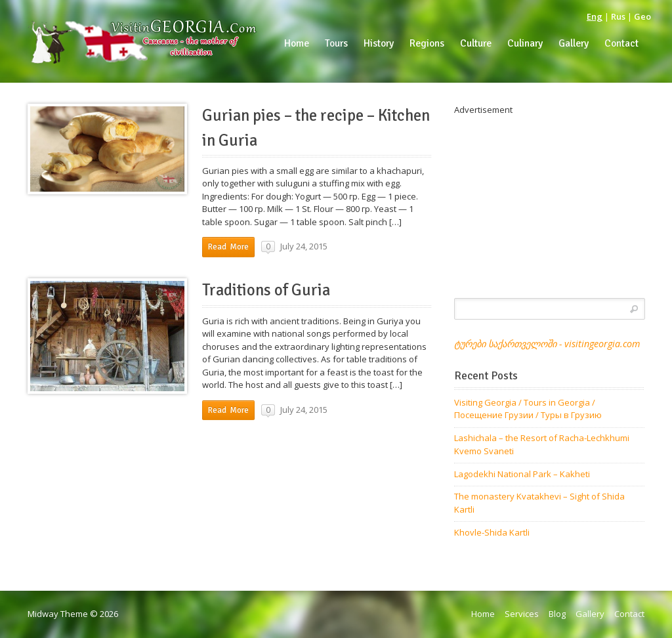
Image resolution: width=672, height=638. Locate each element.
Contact (629, 614)
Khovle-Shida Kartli (492, 532)
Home (483, 614)
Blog (557, 614)
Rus (618, 16)
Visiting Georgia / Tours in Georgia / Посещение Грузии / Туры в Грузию (528, 409)
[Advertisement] (549, 199)
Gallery (590, 614)
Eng (595, 16)
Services (522, 614)
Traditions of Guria (266, 290)
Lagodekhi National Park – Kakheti (522, 474)
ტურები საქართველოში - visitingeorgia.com (547, 344)
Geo (642, 16)
